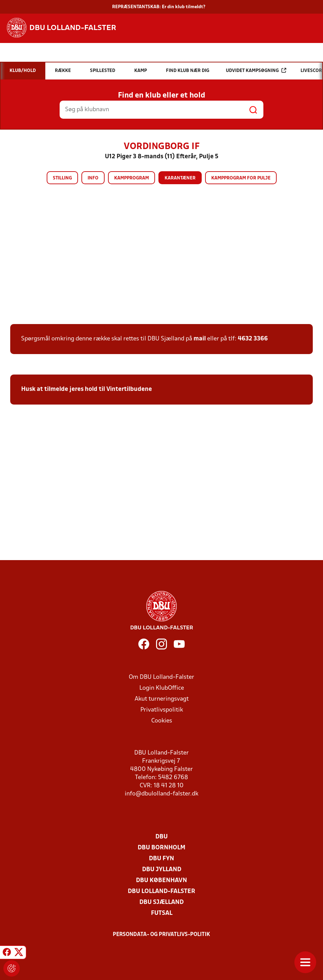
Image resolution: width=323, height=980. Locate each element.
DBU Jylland (162, 870)
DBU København (161, 881)
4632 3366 (253, 339)
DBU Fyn (161, 859)
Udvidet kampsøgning (256, 70)
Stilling (62, 178)
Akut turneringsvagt (162, 699)
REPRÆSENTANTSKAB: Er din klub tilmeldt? (159, 7)
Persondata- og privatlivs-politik (161, 935)
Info (93, 178)
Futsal (162, 913)
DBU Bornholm (161, 848)
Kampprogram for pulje (241, 178)
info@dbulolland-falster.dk (161, 794)
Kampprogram (132, 178)
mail (200, 339)
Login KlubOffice (162, 688)
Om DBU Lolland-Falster (161, 677)
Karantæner (180, 178)
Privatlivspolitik (162, 710)
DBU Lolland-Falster (161, 891)
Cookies (162, 721)
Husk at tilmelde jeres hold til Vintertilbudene (87, 389)
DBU (161, 837)
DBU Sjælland (161, 902)
